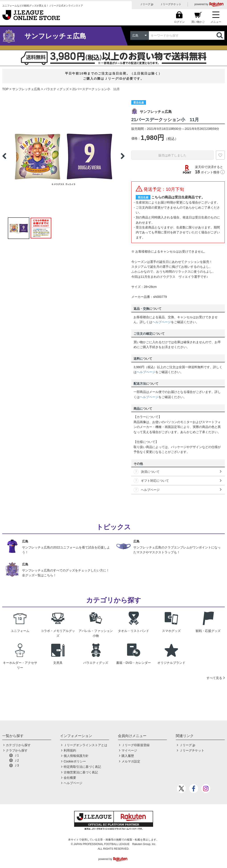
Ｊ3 (16, 765)
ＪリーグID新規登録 (136, 745)
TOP (5, 89)
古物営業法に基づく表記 (81, 772)
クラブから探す (17, 750)
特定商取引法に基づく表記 (82, 767)
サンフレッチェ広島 (26, 89)
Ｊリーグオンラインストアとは (85, 745)
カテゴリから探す (18, 745)
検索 (220, 35)
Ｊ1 (16, 755)
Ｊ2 (16, 760)
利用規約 (70, 750)
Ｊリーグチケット (171, 4)
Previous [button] (4, 156)
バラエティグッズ (56, 89)
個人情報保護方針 (76, 756)
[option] (63, 156)
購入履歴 (128, 756)
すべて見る (214, 678)
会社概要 (70, 778)
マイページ (129, 750)
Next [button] (123, 156)
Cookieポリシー (75, 761)
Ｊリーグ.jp (147, 4)
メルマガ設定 (131, 761)
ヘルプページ (162, 322)
